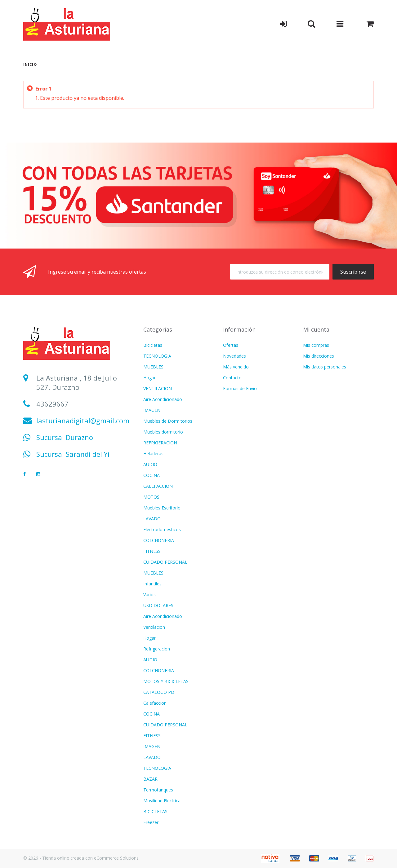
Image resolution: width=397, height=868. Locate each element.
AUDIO (150, 464)
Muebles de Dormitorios (168, 421)
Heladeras (153, 454)
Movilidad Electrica (162, 801)
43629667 (52, 404)
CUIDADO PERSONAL (165, 562)
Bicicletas (153, 345)
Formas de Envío (240, 388)
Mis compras (316, 345)
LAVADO (152, 519)
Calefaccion (155, 703)
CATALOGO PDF (160, 692)
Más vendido (236, 367)
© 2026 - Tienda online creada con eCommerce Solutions (81, 858)
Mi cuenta (316, 329)
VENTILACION (158, 388)
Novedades (234, 356)
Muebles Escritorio (162, 508)
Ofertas (231, 345)
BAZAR (150, 779)
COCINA (152, 475)
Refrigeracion (157, 649)
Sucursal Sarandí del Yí (73, 454)
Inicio (30, 64)
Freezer (151, 822)
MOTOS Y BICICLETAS (166, 681)
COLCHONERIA (159, 540)
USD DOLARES (158, 605)
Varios (149, 595)
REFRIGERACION (160, 443)
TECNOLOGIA (157, 356)
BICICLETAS (155, 811)
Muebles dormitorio (163, 432)
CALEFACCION (158, 486)
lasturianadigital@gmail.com (83, 421)
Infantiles (152, 584)
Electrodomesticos (162, 529)
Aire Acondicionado (163, 399)
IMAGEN (152, 410)
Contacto (232, 378)
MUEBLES (153, 367)
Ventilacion (154, 627)
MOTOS (151, 497)
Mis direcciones (319, 356)
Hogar (149, 378)
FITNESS (152, 551)
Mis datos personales (325, 367)
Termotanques (158, 790)
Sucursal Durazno (65, 437)
